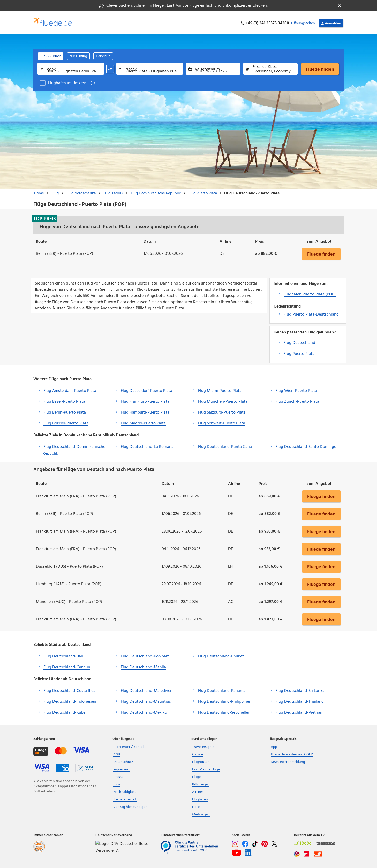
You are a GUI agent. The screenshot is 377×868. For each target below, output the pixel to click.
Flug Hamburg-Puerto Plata (145, 411)
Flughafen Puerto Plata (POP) (310, 293)
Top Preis (45, 217)
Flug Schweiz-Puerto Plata (222, 422)
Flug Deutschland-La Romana (147, 445)
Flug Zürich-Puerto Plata (297, 400)
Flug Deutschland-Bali (63, 655)
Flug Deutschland (299, 341)
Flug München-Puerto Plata (223, 400)
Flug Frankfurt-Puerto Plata (145, 400)
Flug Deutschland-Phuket (221, 655)
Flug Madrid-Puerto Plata (143, 422)
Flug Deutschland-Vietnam (299, 711)
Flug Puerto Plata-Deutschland (311, 313)
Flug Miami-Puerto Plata (220, 389)
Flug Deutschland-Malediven (147, 689)
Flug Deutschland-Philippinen (225, 700)
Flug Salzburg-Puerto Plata (222, 411)
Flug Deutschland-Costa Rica (69, 689)
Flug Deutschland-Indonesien (70, 700)
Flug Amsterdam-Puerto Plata (70, 389)
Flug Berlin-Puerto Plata (65, 411)
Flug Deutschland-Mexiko (144, 711)
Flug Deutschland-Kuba (65, 711)
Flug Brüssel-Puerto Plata (66, 422)
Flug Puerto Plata (299, 352)
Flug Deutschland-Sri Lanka (300, 689)
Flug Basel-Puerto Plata (64, 400)
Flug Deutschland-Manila (143, 666)
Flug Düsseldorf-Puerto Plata (146, 389)
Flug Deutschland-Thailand (300, 700)
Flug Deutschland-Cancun (67, 666)
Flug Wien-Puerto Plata (296, 389)
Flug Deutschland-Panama (222, 689)
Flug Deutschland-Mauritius (146, 700)
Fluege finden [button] (321, 252)
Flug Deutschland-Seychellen (224, 711)
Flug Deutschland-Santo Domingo (306, 445)
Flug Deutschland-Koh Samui (147, 655)
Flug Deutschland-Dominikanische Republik (74, 448)
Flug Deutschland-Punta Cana (225, 445)
